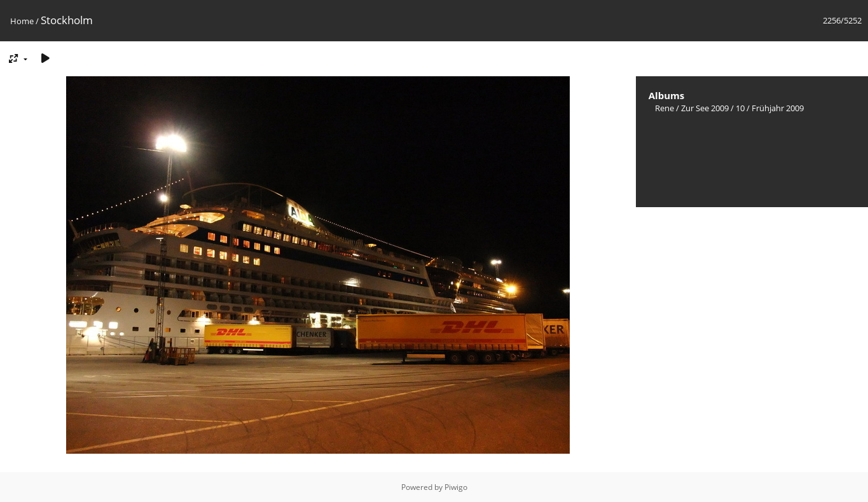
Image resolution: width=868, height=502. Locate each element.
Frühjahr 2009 (778, 108)
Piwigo (456, 487)
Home (22, 21)
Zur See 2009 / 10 (713, 108)
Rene (665, 108)
